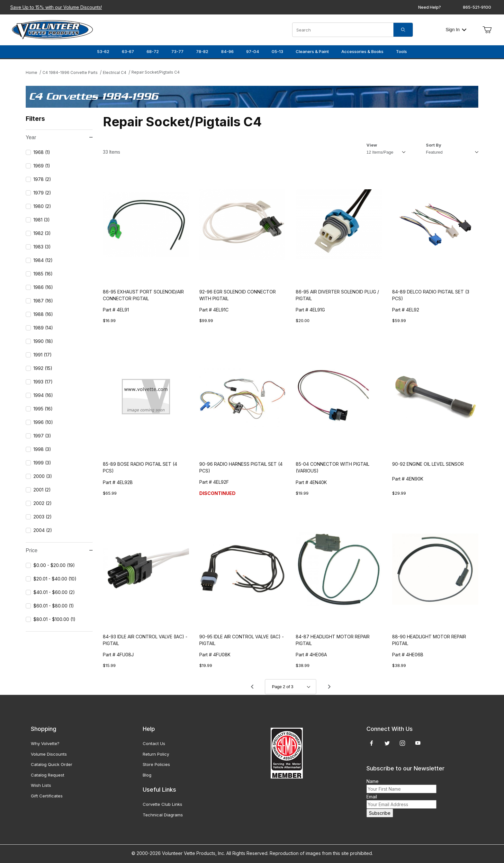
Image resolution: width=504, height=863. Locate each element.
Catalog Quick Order (52, 764)
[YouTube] (418, 743)
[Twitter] (387, 743)
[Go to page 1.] (252, 687)
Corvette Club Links (162, 804)
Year (59, 137)
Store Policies (156, 764)
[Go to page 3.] (329, 687)
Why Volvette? (45, 743)
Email (372, 797)
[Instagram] (402, 743)
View (372, 145)
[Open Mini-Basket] (487, 30)
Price (59, 550)
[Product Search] (343, 30)
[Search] (403, 30)
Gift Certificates (47, 796)
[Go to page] (291, 687)
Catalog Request (48, 775)
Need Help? (430, 7)
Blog (147, 775)
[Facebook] (372, 743)
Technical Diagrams (163, 815)
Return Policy (156, 754)
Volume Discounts (49, 754)
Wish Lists (41, 785)
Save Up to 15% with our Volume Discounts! (56, 7)
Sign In (456, 30)
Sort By (434, 145)
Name (373, 781)
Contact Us (154, 743)
